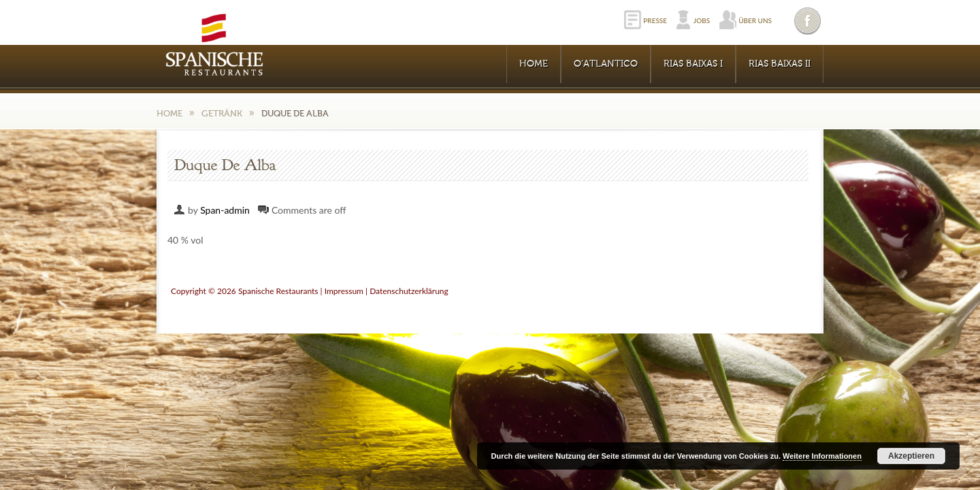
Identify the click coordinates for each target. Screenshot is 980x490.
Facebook (808, 21)
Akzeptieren (911, 456)
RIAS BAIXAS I (693, 64)
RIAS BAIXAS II (780, 64)
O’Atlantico (606, 64)
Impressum (344, 291)
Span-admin (225, 210)
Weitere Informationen (822, 456)
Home (534, 64)
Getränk (222, 113)
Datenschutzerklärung (409, 291)
